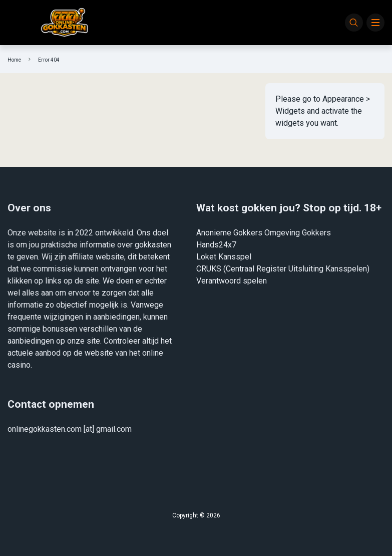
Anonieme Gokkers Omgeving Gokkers (264, 233)
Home (14, 60)
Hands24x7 (216, 245)
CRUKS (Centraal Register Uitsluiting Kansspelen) (283, 269)
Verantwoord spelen (232, 281)
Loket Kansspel (224, 257)
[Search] (354, 23)
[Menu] (375, 23)
